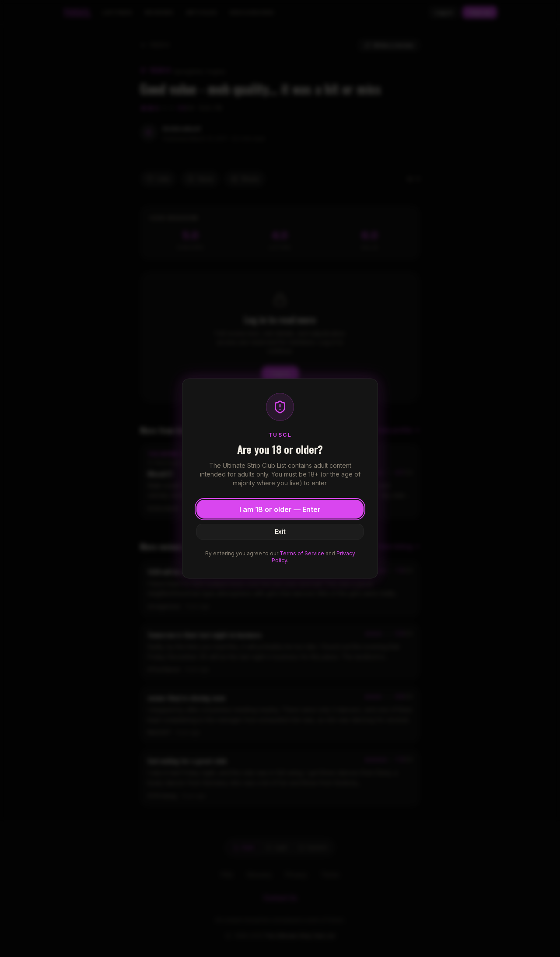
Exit (280, 531)
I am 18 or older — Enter (280, 509)
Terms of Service (302, 553)
